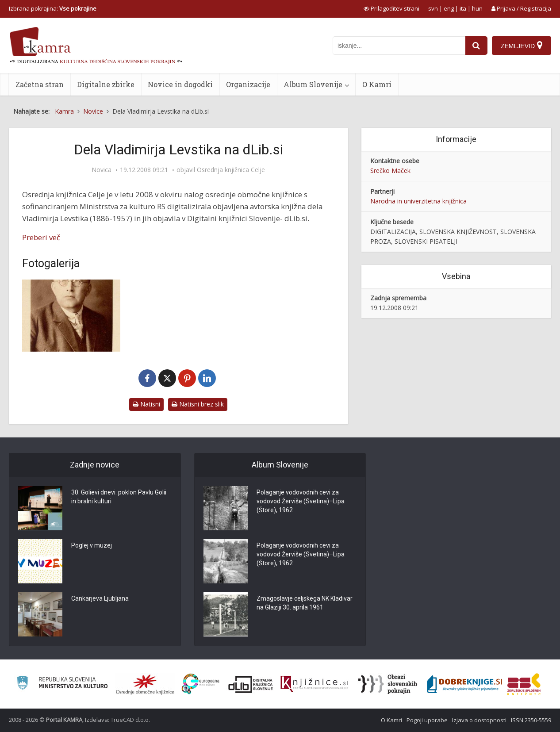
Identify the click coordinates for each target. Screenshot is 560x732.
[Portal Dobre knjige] (464, 684)
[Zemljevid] (522, 46)
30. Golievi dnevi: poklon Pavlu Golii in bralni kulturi (119, 497)
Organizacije (248, 84)
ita (463, 8)
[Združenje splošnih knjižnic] (524, 684)
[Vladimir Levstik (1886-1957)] (71, 316)
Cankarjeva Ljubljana (100, 599)
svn (433, 8)
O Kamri (377, 84)
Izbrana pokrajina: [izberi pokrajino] (53, 8)
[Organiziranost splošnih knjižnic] (145, 684)
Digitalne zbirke (106, 84)
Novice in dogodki (180, 84)
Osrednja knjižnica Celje (231, 170)
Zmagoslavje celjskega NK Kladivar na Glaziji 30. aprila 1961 (305, 603)
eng (449, 8)
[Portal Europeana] (201, 684)
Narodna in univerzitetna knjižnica (418, 201)
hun (477, 8)
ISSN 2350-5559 (531, 720)
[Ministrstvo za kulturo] (62, 684)
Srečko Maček (390, 171)
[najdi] (476, 46)
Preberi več (41, 237)
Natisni (146, 404)
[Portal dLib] (251, 684)
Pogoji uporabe (427, 720)
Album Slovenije (313, 84)
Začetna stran (40, 84)
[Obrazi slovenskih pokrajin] (388, 684)
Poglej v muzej (92, 546)
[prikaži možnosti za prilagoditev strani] (391, 8)
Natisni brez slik (198, 404)
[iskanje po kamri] (399, 46)
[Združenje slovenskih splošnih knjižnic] (314, 684)
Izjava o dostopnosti (479, 720)
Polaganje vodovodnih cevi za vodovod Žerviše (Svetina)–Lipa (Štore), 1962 (301, 502)
